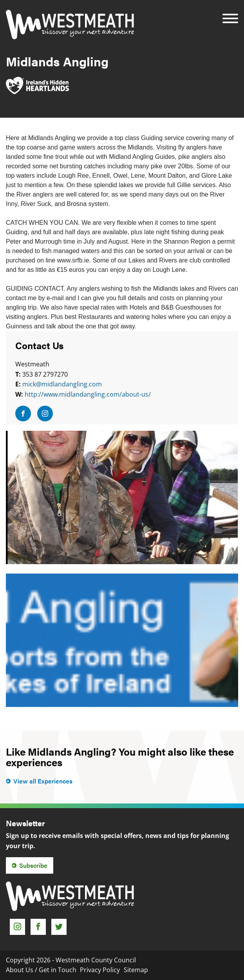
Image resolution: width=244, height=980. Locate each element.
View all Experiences (43, 781)
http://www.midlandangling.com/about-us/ (88, 394)
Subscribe (33, 865)
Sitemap (136, 970)
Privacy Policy (100, 970)
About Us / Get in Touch (41, 970)
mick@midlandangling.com (62, 384)
